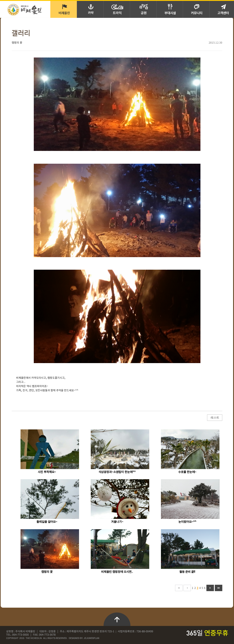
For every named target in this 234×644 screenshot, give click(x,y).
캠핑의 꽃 (47, 572)
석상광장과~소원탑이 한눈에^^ (117, 472)
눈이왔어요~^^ (187, 522)
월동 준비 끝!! (187, 572)
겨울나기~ (117, 522)
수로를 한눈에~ (187, 472)
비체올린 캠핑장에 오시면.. (117, 572)
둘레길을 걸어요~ (47, 522)
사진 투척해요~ (47, 472)
